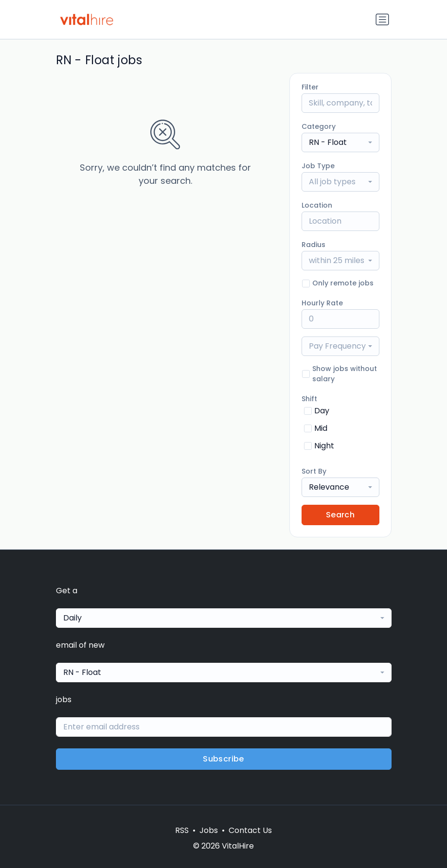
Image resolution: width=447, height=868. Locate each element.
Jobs (209, 830)
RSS (182, 830)
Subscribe (223, 759)
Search (340, 515)
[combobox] (340, 142)
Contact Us (250, 830)
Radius (313, 245)
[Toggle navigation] (382, 19)
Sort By (314, 471)
